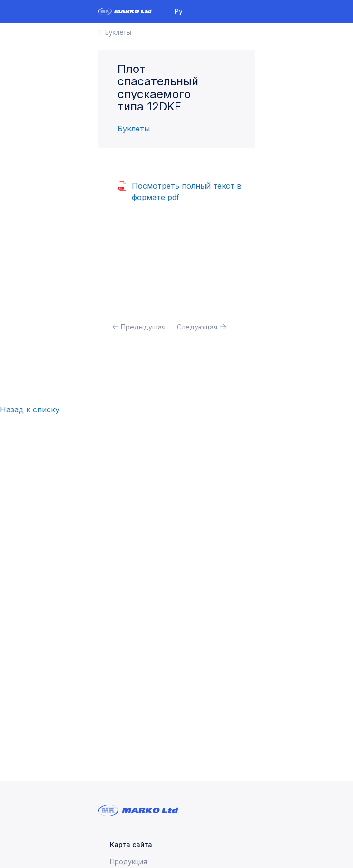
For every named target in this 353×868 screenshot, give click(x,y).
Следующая (197, 327)
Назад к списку (30, 409)
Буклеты (134, 129)
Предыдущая (143, 327)
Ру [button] (179, 11)
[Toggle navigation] (251, 11)
